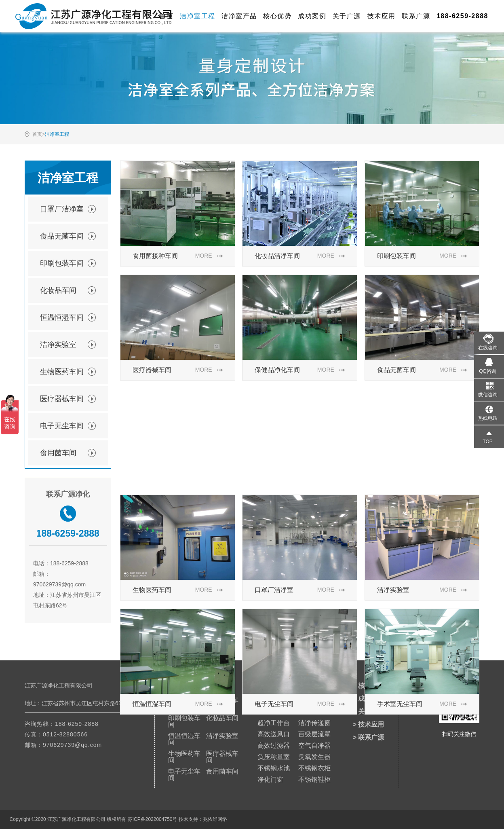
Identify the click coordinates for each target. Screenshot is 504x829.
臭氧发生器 (314, 757)
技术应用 (382, 16)
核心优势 (277, 16)
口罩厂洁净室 (68, 209)
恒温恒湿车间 (68, 317)
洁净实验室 (68, 345)
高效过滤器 (274, 745)
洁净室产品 (239, 16)
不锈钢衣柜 (314, 768)
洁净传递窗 (314, 723)
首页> (39, 134)
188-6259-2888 (77, 724)
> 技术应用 (369, 724)
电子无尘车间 (68, 426)
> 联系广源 (369, 737)
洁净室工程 (198, 16)
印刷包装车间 (68, 263)
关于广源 (347, 16)
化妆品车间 (68, 290)
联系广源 (416, 16)
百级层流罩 (314, 734)
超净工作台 (274, 723)
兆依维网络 (215, 819)
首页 (166, 16)
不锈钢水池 (274, 768)
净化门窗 (270, 779)
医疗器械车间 (68, 399)
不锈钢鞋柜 (314, 779)
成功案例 (312, 16)
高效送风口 (274, 734)
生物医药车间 (68, 372)
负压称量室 (274, 757)
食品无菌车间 (68, 236)
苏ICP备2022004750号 (153, 819)
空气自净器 (314, 745)
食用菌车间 (68, 453)
